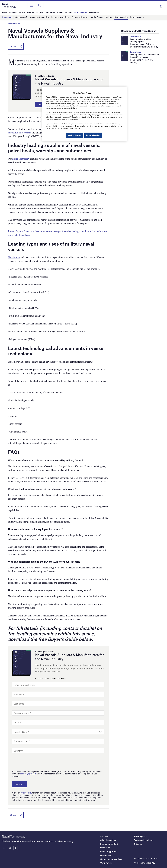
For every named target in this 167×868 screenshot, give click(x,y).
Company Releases (80, 17)
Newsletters (106, 855)
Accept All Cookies (93, 135)
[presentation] (32, 761)
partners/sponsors (28, 774)
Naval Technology (21, 159)
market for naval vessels (19, 133)
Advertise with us (108, 840)
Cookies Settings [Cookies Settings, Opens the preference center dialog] (74, 135)
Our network (106, 863)
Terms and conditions (144, 840)
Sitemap (138, 844)
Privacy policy (140, 836)
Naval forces (14, 258)
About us (104, 836)
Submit (20, 785)
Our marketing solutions (111, 859)
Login (161, 6)
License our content (109, 844)
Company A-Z (21, 17)
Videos (109, 17)
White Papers (97, 17)
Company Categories (39, 17)
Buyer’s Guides (121, 17)
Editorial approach (108, 851)
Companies (7, 17)
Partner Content (137, 17)
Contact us (105, 848)
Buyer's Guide (136, 36)
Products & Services (60, 17)
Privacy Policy (26, 793)
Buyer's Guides (14, 23)
